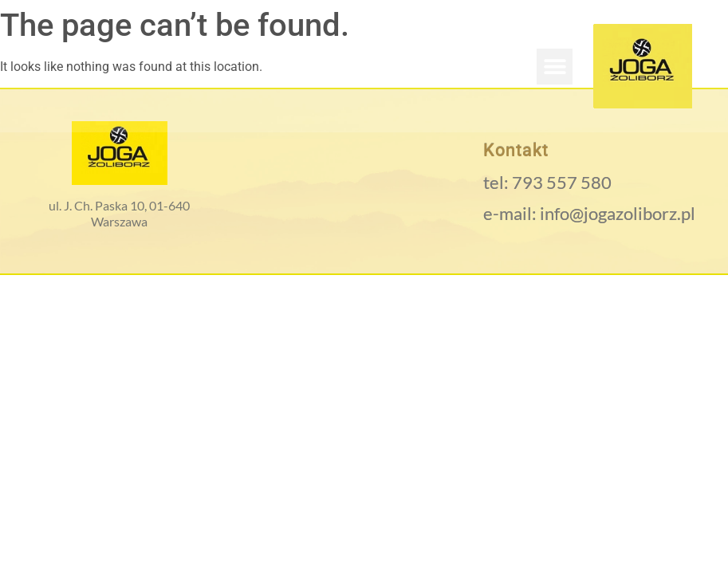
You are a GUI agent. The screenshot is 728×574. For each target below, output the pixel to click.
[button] (555, 67)
